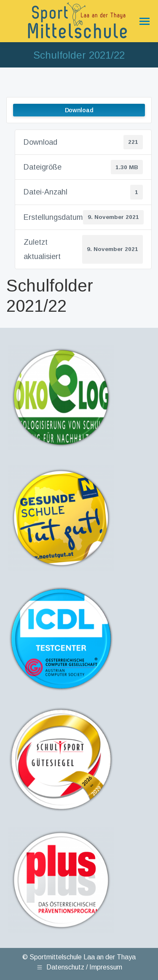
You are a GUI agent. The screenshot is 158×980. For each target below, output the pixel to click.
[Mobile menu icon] (143, 21)
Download (79, 110)
